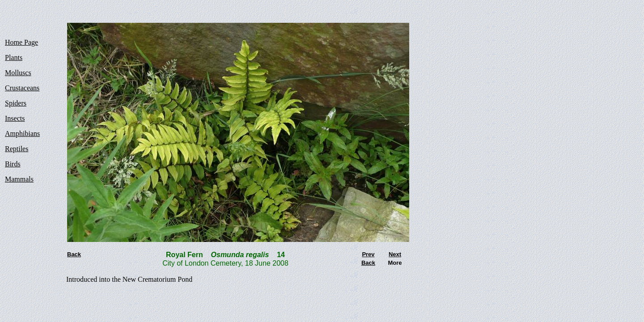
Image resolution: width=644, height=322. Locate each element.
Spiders (16, 103)
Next (395, 254)
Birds (13, 164)
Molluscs (18, 73)
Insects (15, 118)
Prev (368, 254)
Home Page (21, 42)
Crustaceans (22, 88)
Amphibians (22, 133)
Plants (14, 57)
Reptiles (17, 149)
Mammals (19, 179)
